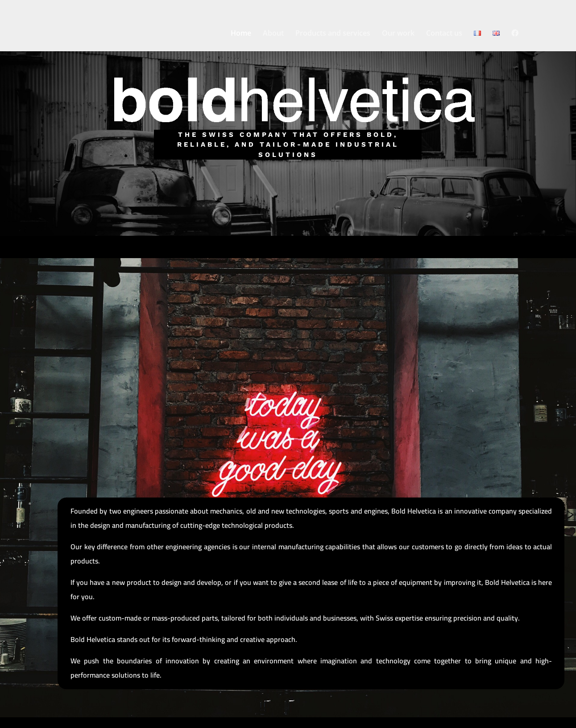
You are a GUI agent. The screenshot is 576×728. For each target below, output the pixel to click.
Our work (398, 34)
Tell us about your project (288, 200)
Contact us (444, 34)
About (273, 34)
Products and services (333, 34)
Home (241, 34)
